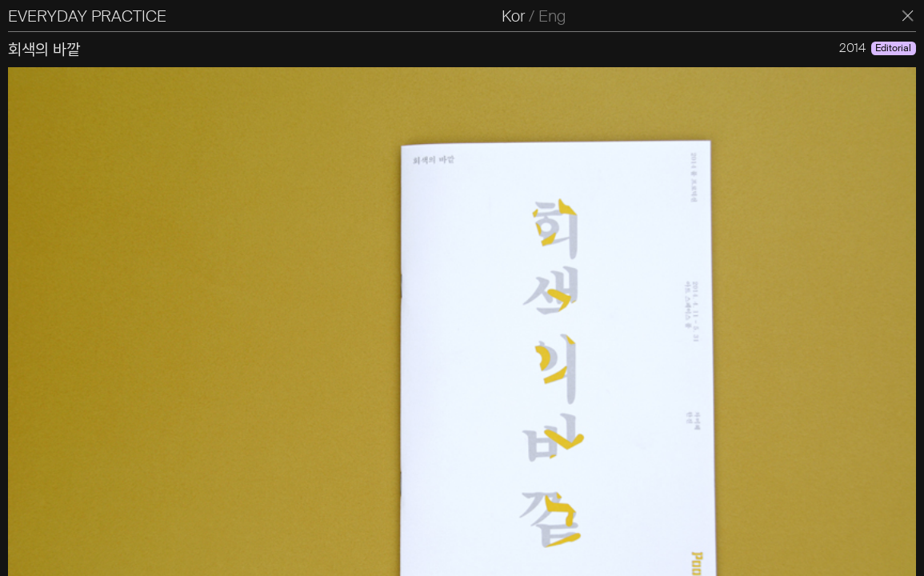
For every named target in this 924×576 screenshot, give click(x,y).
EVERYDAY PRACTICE (87, 16)
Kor (513, 16)
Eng (552, 16)
